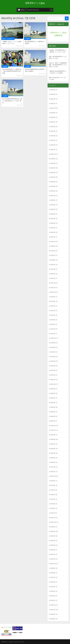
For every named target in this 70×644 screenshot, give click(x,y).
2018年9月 (52, 435)
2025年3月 (52, 140)
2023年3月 (52, 228)
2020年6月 (52, 357)
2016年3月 (52, 550)
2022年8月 (52, 251)
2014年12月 (52, 605)
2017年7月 (52, 490)
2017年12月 (52, 467)
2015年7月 (52, 577)
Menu (23, 10)
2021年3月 (52, 324)
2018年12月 (52, 426)
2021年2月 (52, 329)
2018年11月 (52, 430)
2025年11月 (52, 108)
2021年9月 (52, 297)
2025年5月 (52, 131)
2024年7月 (52, 168)
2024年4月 (52, 182)
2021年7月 (52, 306)
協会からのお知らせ (8, 39)
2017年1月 (52, 513)
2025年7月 (52, 122)
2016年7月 (52, 536)
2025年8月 (52, 117)
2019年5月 (52, 407)
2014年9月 (52, 614)
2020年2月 (52, 370)
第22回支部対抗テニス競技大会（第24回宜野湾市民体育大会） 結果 (12, 71)
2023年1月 (52, 237)
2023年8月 (52, 205)
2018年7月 (52, 444)
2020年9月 (52, 343)
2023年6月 (52, 214)
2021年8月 (52, 301)
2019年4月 (52, 412)
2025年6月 (52, 127)
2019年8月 (52, 393)
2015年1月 (52, 600)
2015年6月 (52, 582)
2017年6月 (52, 495)
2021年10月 (52, 292)
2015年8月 (52, 573)
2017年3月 (52, 508)
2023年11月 (52, 196)
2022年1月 (52, 278)
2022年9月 (52, 246)
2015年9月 (52, 568)
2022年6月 (52, 260)
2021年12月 (52, 283)
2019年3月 (52, 416)
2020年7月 (52, 352)
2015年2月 (52, 596)
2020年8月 (52, 347)
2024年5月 (52, 177)
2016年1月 (52, 554)
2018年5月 (52, 453)
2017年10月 (52, 476)
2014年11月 (52, 610)
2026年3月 (52, 94)
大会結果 (5, 66)
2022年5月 (52, 265)
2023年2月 (52, 232)
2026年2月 (52, 99)
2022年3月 (52, 274)
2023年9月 (52, 200)
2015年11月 (52, 559)
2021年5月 (52, 315)
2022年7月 (52, 255)
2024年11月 (52, 154)
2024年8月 (52, 163)
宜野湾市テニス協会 (35, 3)
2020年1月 (52, 375)
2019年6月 (52, 403)
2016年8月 (52, 531)
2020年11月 (52, 338)
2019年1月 (52, 421)
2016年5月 (52, 541)
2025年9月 (52, 113)
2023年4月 (52, 223)
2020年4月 (52, 361)
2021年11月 (52, 288)
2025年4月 (52, 136)
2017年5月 (52, 499)
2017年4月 (52, 504)
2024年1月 (52, 191)
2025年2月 (52, 145)
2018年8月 (52, 439)
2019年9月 (52, 389)
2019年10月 (52, 384)
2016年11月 (52, 518)
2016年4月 (52, 545)
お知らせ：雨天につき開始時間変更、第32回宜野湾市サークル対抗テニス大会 (58, 65)
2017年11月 (52, 472)
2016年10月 (52, 522)
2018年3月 (52, 462)
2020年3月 (52, 366)
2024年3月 (52, 186)
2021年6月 (52, 311)
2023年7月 (52, 209)
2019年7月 (52, 398)
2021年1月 (52, 334)
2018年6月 (52, 449)
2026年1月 (52, 104)
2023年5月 (52, 219)
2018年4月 (52, 458)
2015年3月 (52, 591)
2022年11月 (52, 242)
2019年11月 (52, 380)
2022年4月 (52, 269)
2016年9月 (52, 527)
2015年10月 (52, 564)
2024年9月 (52, 159)
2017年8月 (52, 485)
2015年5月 (52, 587)
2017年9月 (52, 481)
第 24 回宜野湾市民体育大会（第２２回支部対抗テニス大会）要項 (12, 101)
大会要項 (27, 39)
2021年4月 (52, 320)
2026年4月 (52, 90)
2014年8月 (52, 619)
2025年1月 (52, 150)
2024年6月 (52, 173)
